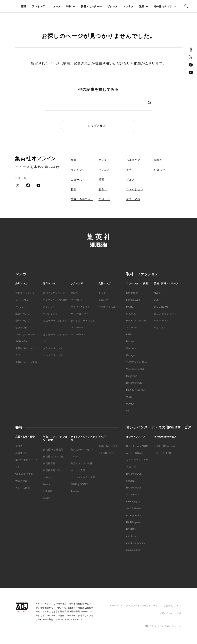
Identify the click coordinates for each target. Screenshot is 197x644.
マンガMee (77, 328)
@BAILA (131, 314)
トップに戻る (97, 126)
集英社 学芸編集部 (53, 450)
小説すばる (21, 453)
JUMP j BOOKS (80, 484)
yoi (128, 411)
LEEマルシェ (133, 502)
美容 (129, 170)
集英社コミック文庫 (26, 362)
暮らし (103, 189)
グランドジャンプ (53, 348)
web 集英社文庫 (24, 474)
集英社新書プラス (53, 470)
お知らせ (159, 170)
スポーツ (104, 199)
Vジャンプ (21, 307)
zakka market (134, 550)
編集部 (158, 160)
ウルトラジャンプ (53, 355)
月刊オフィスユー (108, 307)
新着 (24, 6)
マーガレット (78, 300)
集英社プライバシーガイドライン (143, 606)
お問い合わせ (166, 613)
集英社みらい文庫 (108, 446)
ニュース (56, 6)
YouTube (191, 72)
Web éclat (132, 348)
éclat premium (134, 515)
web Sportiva (161, 321)
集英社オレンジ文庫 (82, 463)
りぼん (74, 293)
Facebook (191, 65)
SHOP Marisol (134, 509)
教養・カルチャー (91, 6)
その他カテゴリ (163, 6)
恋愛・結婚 (133, 199)
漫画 (142, 6)
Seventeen (132, 293)
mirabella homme (136, 543)
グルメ (130, 180)
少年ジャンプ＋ (24, 321)
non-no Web (133, 300)
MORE (130, 307)
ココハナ (103, 300)
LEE (129, 335)
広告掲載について (173, 606)
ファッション (135, 189)
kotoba (47, 484)
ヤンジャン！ (50, 314)
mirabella (131, 536)
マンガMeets (78, 335)
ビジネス (112, 6)
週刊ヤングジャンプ (54, 293)
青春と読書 (21, 481)
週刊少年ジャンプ (25, 293)
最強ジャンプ (23, 314)
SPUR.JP (131, 328)
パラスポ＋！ (161, 328)
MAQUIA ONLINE (136, 321)
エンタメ (128, 6)
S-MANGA (21, 341)
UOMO (130, 404)
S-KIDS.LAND (106, 453)
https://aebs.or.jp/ (73, 619)
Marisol (130, 341)
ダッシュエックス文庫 (83, 477)
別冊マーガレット (81, 307)
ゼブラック (21, 328)
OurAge (131, 355)
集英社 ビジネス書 (53, 457)
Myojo (157, 293)
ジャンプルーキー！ (26, 335)
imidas (47, 498)
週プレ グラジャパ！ (165, 314)
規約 (179, 613)
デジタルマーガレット (83, 321)
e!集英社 (48, 491)
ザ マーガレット (80, 314)
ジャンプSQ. (22, 300)
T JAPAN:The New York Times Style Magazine (137, 369)
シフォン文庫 (78, 470)
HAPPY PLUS (134, 383)
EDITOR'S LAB (162, 453)
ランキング (38, 6)
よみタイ (48, 477)
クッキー (103, 293)
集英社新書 (49, 463)
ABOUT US (116, 606)
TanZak (75, 491)
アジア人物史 (23, 488)
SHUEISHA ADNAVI (165, 446)
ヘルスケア (133, 160)
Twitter (191, 57)
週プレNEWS (161, 307)
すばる (19, 446)
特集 (69, 6)
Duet (157, 300)
